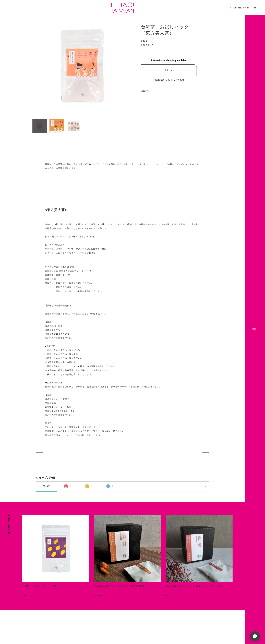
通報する (145, 91)
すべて (46, 486)
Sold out (169, 70)
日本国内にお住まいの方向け (169, 80)
